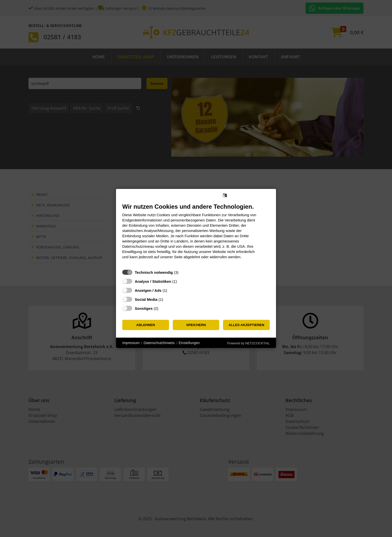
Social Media (146, 299)
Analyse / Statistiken (153, 281)
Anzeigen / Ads (148, 290)
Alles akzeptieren (246, 325)
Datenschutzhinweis (159, 343)
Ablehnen (146, 325)
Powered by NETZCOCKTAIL (248, 343)
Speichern (196, 325)
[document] (196, 235)
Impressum (131, 343)
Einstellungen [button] (189, 343)
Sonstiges (144, 308)
